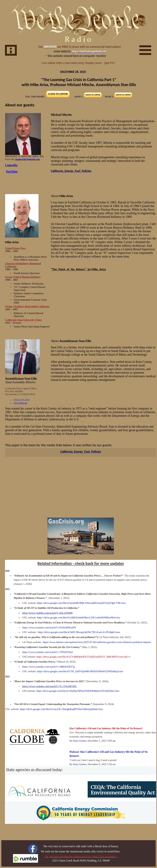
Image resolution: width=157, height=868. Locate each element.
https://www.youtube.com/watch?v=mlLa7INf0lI (47, 613)
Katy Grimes (80, 741)
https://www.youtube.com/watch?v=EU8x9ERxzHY (49, 628)
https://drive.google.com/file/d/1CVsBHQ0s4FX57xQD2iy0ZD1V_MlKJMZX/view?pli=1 (83, 657)
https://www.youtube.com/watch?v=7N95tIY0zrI (48, 652)
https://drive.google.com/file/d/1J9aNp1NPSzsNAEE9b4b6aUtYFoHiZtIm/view (78, 691)
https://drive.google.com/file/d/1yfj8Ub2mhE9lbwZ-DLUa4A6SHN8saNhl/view (79, 618)
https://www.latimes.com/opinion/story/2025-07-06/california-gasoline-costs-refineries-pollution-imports (97, 642)
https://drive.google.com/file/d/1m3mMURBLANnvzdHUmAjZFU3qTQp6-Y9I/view (81, 603)
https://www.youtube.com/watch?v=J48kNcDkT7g (48, 667)
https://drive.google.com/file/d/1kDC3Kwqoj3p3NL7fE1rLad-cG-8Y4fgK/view (79, 632)
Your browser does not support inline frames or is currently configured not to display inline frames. (79, 56)
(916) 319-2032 (22, 400)
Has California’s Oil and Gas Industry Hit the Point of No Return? (106, 728)
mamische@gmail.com (27, 159)
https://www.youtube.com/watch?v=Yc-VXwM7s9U (49, 686)
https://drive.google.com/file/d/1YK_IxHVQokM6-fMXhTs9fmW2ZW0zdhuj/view (80, 671)
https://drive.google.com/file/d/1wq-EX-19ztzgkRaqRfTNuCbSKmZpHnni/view (62, 709)
